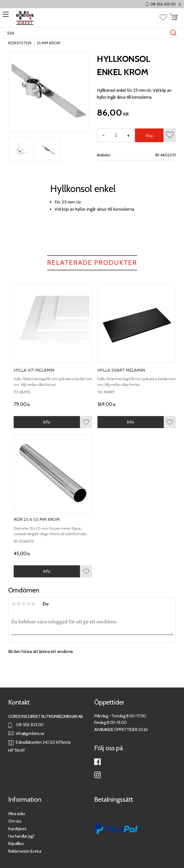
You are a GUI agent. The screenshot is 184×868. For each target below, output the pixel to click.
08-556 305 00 (168, 4)
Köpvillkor (16, 843)
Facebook (97, 762)
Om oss (15, 821)
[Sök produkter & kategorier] (86, 33)
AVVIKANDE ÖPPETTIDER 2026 (121, 730)
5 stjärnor (33, 604)
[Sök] (173, 33)
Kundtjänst (17, 829)
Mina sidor (17, 814)
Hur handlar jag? (21, 836)
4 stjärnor (28, 604)
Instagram (97, 775)
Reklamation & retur (25, 851)
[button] (5, 16)
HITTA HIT (17, 750)
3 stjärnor (24, 604)
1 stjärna (14, 604)
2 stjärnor (19, 604)
